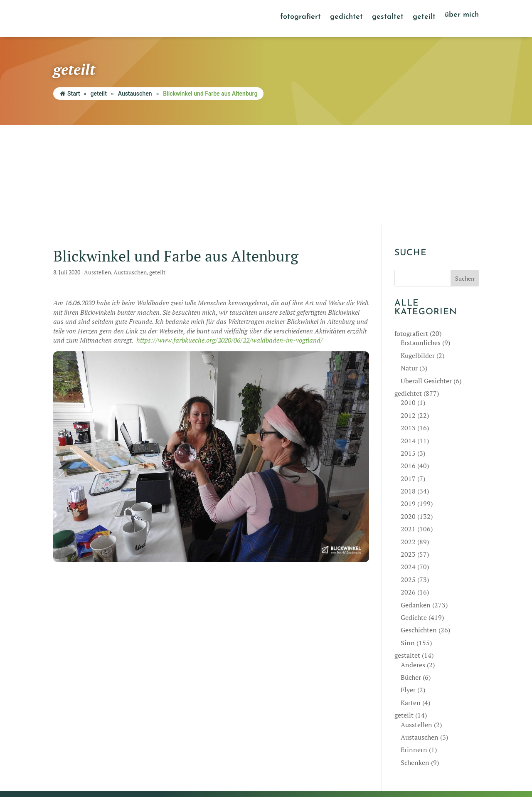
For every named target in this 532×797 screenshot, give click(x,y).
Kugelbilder (418, 256)
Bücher (411, 577)
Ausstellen (97, 172)
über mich (462, 15)
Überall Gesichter (426, 281)
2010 (408, 303)
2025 (408, 480)
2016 (408, 366)
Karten (411, 603)
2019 (408, 404)
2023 (408, 455)
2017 (408, 379)
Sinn (408, 543)
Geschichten (419, 531)
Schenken (415, 663)
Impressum (277, 760)
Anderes (413, 565)
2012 (408, 316)
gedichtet (346, 17)
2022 (408, 442)
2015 (408, 353)
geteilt (424, 17)
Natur (409, 269)
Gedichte (414, 518)
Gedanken (416, 505)
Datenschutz (311, 760)
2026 (408, 493)
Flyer (408, 590)
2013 (408, 328)
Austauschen (135, 94)
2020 (408, 417)
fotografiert (300, 17)
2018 (408, 392)
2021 (408, 429)
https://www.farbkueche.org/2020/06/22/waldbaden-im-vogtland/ (230, 240)
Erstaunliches (421, 243)
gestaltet (388, 17)
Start (70, 94)
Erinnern (414, 650)
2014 (408, 341)
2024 (408, 467)
